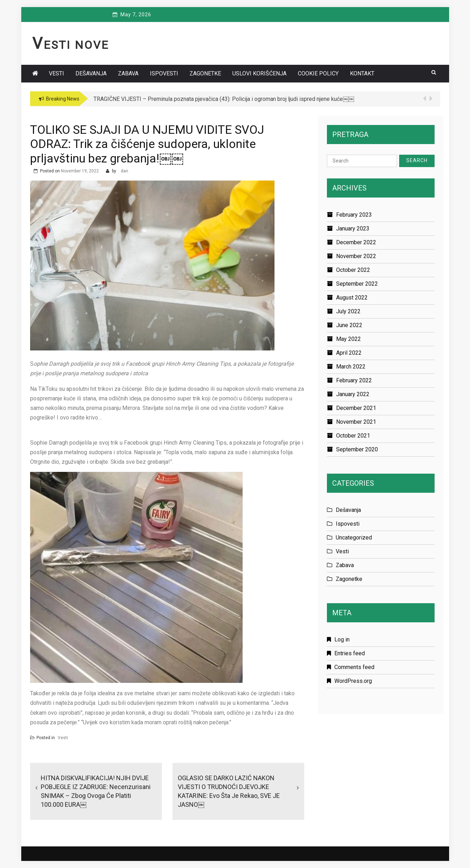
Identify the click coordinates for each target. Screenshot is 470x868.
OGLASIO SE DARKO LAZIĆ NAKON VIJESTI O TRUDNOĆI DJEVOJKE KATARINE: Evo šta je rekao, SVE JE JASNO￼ (229, 791)
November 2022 (356, 256)
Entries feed (350, 653)
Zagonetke (205, 73)
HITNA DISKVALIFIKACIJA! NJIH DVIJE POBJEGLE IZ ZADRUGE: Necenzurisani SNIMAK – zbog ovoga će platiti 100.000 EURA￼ (96, 791)
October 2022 (353, 270)
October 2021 (353, 436)
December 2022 (356, 242)
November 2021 (356, 422)
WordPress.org (353, 681)
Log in (342, 639)
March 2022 (351, 367)
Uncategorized (354, 538)
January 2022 (353, 394)
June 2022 (349, 325)
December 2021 (356, 408)
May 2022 (349, 339)
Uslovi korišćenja (259, 73)
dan (124, 171)
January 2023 (353, 229)
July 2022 (348, 311)
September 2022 (357, 284)
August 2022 (352, 298)
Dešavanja (91, 73)
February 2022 (354, 380)
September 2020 (357, 449)
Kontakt (362, 73)
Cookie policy (318, 73)
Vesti (56, 73)
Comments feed (354, 667)
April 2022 (349, 353)
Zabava (128, 73)
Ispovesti (164, 73)
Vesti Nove (71, 45)
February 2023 (354, 215)
